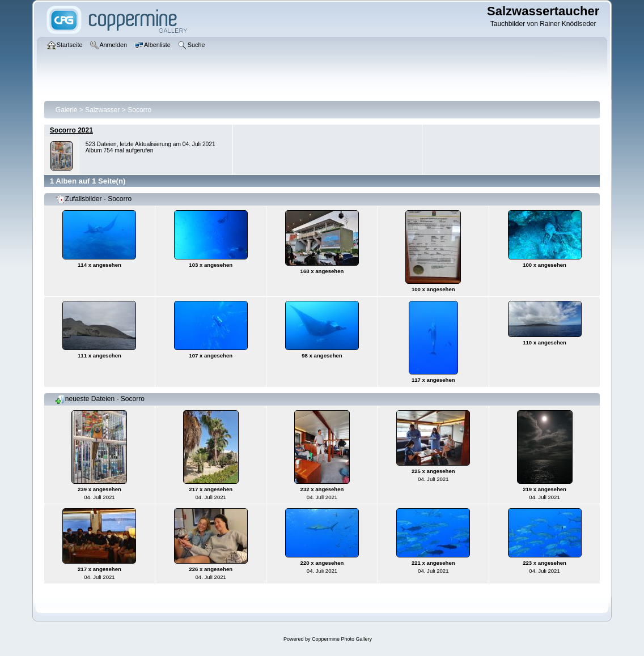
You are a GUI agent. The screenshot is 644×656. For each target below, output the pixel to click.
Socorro (139, 110)
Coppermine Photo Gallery (342, 639)
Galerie (67, 110)
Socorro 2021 (71, 130)
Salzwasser (102, 110)
